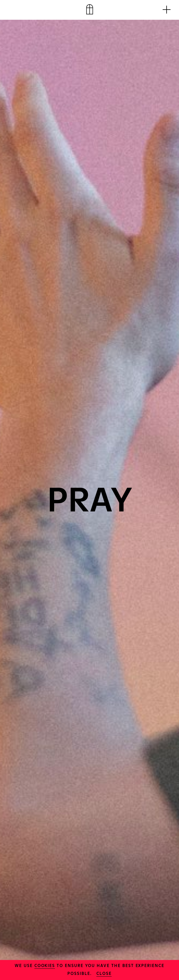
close (104, 973)
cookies (45, 965)
